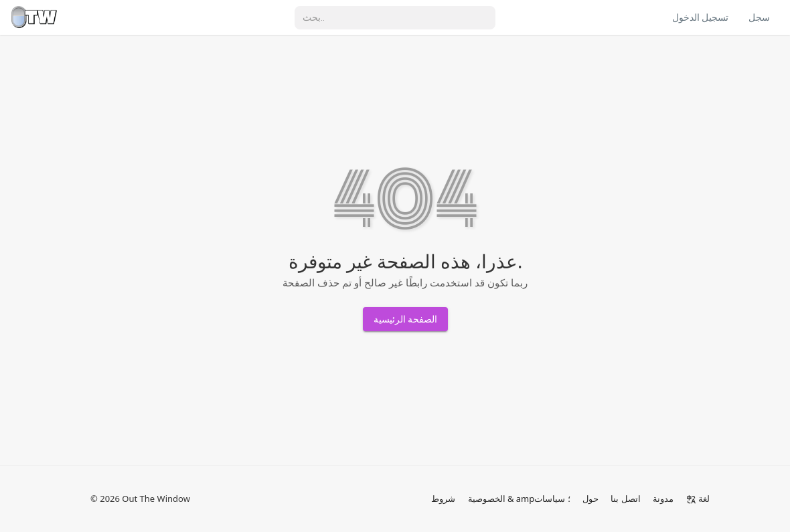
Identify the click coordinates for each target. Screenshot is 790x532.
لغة (698, 499)
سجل (759, 17)
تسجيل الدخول (700, 17)
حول (590, 499)
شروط (443, 499)
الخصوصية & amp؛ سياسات (519, 499)
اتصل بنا (625, 499)
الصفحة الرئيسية (405, 319)
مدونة (663, 499)
